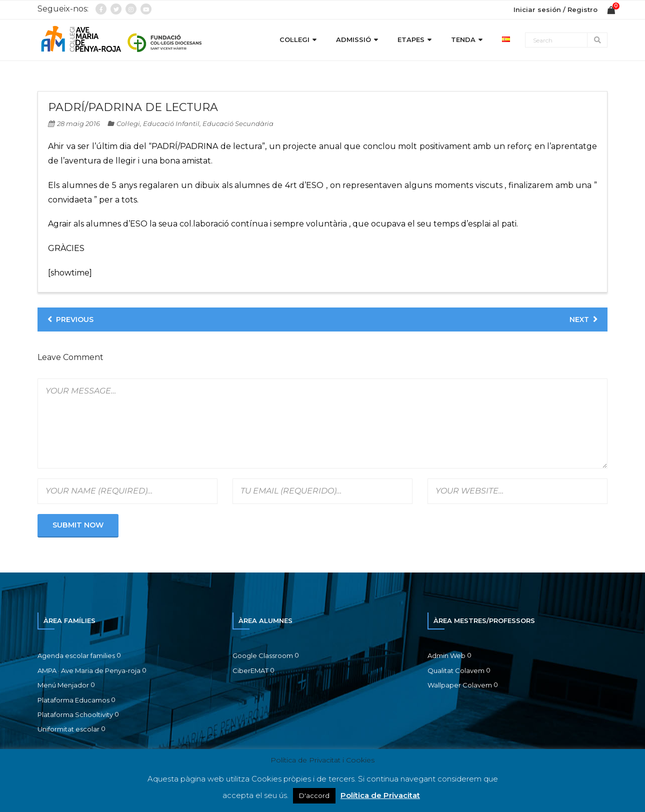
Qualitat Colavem (456, 670)
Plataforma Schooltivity (75, 714)
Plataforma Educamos (73, 700)
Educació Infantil (171, 123)
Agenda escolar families (76, 655)
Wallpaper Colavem (460, 685)
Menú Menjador (63, 685)
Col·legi (128, 123)
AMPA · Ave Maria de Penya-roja (89, 670)
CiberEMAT (250, 670)
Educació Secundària (238, 123)
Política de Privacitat (380, 795)
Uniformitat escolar (68, 729)
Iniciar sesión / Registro (555, 9)
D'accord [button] (314, 795)
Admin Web (446, 655)
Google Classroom (263, 655)
